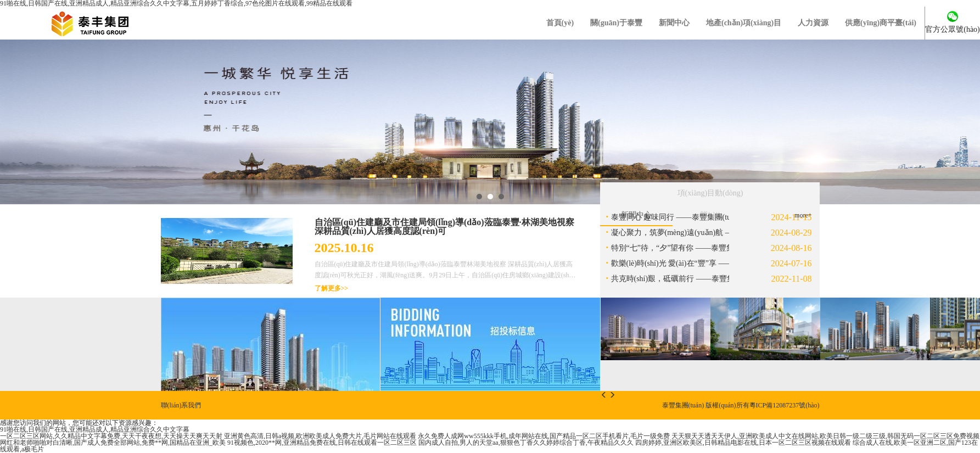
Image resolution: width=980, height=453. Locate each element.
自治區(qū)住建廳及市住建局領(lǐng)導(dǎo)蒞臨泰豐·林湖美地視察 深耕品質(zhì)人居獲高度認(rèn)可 (444, 226)
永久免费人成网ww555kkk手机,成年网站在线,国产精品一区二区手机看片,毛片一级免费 (544, 436)
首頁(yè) (560, 23)
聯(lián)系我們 (181, 405)
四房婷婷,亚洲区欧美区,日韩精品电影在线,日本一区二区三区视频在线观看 (743, 443)
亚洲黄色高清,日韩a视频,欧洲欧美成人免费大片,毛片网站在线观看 (320, 436)
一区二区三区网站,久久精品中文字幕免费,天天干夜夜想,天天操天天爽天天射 (111, 436)
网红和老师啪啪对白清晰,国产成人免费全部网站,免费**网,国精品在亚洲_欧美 (113, 443)
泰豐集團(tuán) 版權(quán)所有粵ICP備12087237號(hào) (741, 405)
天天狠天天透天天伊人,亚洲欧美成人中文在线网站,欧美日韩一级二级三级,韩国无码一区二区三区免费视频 (825, 436)
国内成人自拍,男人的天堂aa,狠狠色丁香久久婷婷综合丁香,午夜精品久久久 (526, 443)
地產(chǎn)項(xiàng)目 (744, 23)
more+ (803, 215)
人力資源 (813, 23)
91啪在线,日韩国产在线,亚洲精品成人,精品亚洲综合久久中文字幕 (95, 429)
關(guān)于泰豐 (616, 23)
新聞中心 (674, 23)
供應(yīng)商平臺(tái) (881, 23)
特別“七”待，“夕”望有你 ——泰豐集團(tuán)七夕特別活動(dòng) (719, 248)
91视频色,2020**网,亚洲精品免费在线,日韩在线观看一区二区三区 (322, 443)
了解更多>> (332, 288)
